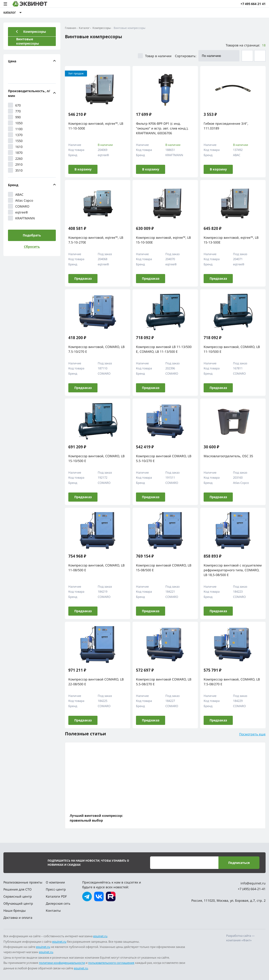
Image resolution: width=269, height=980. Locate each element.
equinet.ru (100, 936)
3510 (15, 170)
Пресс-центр (56, 889)
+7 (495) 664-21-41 (252, 889)
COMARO (19, 206)
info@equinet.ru (253, 883)
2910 (15, 164)
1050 (15, 123)
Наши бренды (15, 910)
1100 (15, 129)
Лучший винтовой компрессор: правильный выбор (96, 818)
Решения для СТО (18, 889)
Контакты (53, 910)
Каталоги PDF (56, 896)
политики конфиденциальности (62, 963)
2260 (15, 158)
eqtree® (18, 212)
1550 (15, 141)
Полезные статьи (85, 734)
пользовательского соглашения (111, 963)
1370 (15, 135)
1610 (15, 147)
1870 (15, 152)
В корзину (83, 169)
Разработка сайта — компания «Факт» (240, 938)
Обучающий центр (18, 903)
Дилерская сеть (58, 903)
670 (14, 105)
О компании (55, 882)
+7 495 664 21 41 (253, 4)
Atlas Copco (20, 200)
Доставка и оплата (18, 918)
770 (14, 111)
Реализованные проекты (23, 882)
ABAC (16, 194)
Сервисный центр (18, 896)
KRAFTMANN (21, 218)
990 (14, 117)
